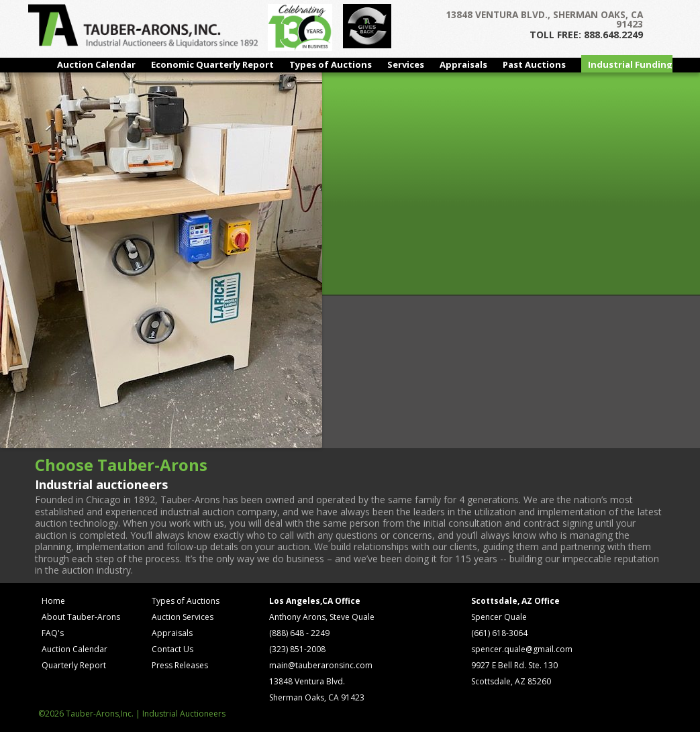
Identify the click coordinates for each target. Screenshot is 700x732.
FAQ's (53, 633)
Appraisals (463, 64)
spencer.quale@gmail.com (522, 649)
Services (406, 64)
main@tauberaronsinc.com (321, 665)
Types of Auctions (331, 64)
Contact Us (172, 649)
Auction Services (183, 617)
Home (53, 601)
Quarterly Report (74, 665)
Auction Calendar (96, 64)
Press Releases (180, 665)
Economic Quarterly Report (212, 64)
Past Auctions (534, 64)
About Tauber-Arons (81, 617)
